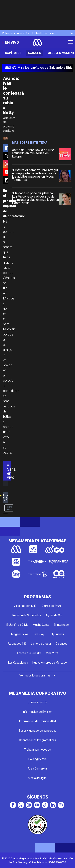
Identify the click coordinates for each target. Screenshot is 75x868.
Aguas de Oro (54, 615)
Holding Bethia (37, 759)
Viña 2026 (52, 653)
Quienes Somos (38, 702)
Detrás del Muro (52, 606)
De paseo (61, 644)
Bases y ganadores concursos (38, 731)
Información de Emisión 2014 (38, 721)
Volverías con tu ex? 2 (16, 33)
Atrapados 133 (17, 644)
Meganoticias (20, 634)
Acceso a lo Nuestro (29, 653)
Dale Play (38, 634)
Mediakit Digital (38, 778)
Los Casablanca (18, 663)
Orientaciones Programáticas (37, 740)
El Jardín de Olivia (43, 33)
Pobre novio (9, 508)
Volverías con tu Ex (25, 606)
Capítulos (13, 53)
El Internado (61, 625)
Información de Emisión (37, 712)
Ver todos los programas (38, 675)
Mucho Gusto (41, 625)
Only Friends (56, 634)
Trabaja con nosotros (37, 750)
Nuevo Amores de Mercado (50, 663)
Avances (34, 53)
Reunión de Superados (27, 615)
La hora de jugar (41, 644)
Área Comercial (38, 769)
